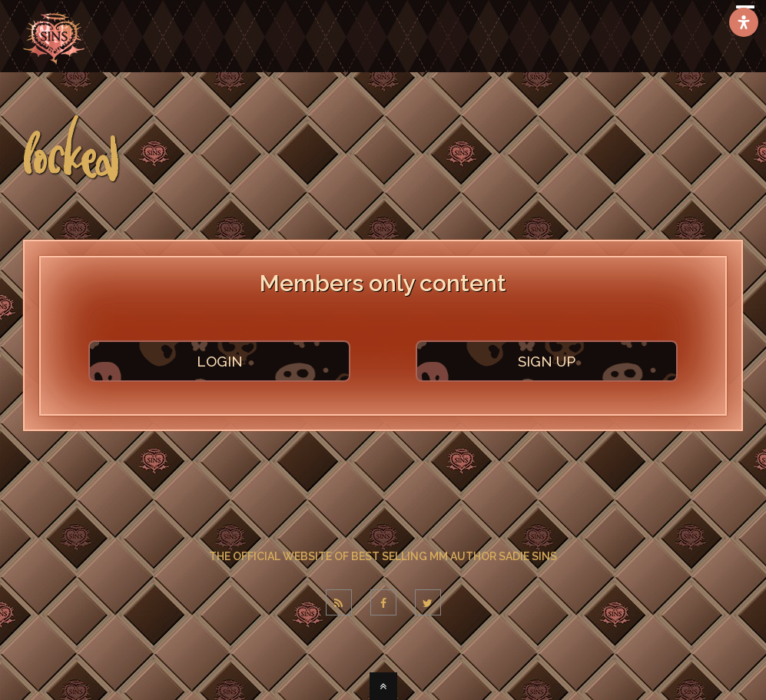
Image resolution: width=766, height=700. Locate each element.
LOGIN (220, 361)
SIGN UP (547, 361)
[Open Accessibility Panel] (744, 22)
